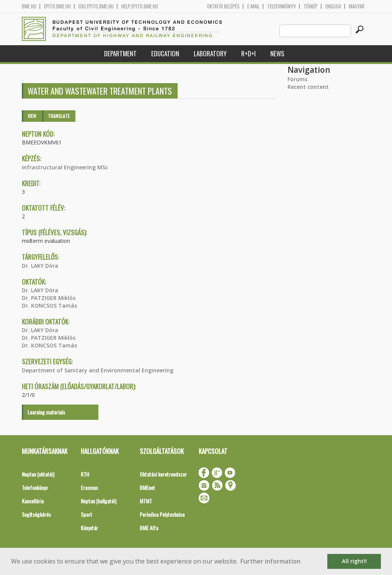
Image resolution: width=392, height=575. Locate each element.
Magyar (357, 6)
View (32, 116)
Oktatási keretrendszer (163, 474)
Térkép (311, 6)
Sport (87, 514)
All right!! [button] (354, 561)
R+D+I (248, 53)
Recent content (308, 87)
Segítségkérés (36, 514)
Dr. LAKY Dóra (40, 266)
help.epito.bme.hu (140, 6)
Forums (297, 79)
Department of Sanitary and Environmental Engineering (98, 370)
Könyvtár (89, 528)
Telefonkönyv (282, 6)
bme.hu (29, 6)
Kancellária (33, 501)
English (333, 6)
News (277, 53)
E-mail (253, 6)
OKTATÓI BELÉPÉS (223, 6)
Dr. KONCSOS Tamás (49, 306)
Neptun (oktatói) (38, 474)
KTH (85, 474)
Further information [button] (270, 561)
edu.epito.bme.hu (96, 6)
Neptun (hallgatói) (99, 501)
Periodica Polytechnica (162, 514)
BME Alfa (149, 528)
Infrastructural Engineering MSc (65, 167)
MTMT (146, 501)
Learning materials (46, 412)
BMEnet (147, 487)
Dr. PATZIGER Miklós (49, 298)
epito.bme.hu (57, 6)
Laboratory (210, 53)
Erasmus (89, 487)
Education (165, 53)
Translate (59, 116)
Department (120, 53)
